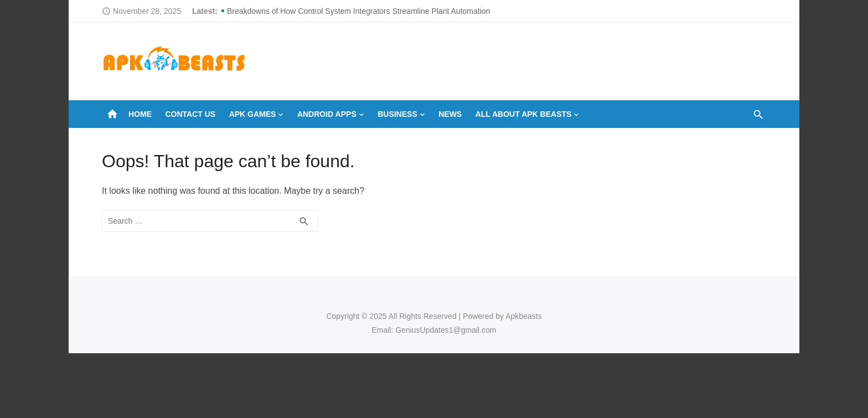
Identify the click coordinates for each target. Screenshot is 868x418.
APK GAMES (253, 114)
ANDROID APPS (327, 114)
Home (140, 114)
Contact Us (190, 114)
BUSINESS (397, 114)
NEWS (450, 114)
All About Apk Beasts (524, 114)
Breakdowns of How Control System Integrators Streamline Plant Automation (358, 11)
